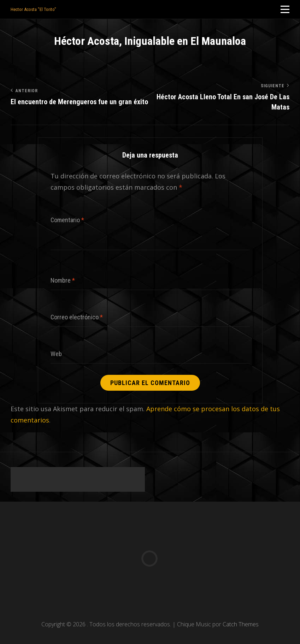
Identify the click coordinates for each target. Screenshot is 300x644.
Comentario (67, 220)
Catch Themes (241, 624)
